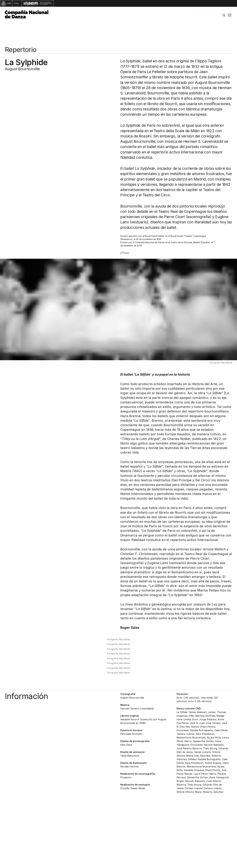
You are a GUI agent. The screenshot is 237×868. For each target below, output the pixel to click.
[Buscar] (224, 15)
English (213, 15)
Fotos (125, 253)
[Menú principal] (230, 15)
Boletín (201, 15)
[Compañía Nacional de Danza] (27, 14)
